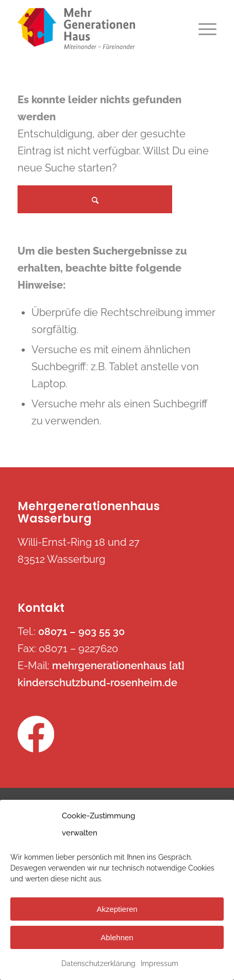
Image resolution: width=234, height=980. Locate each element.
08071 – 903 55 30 (81, 631)
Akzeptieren (117, 909)
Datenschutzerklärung (98, 963)
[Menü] (202, 28)
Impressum (160, 963)
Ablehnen (117, 937)
